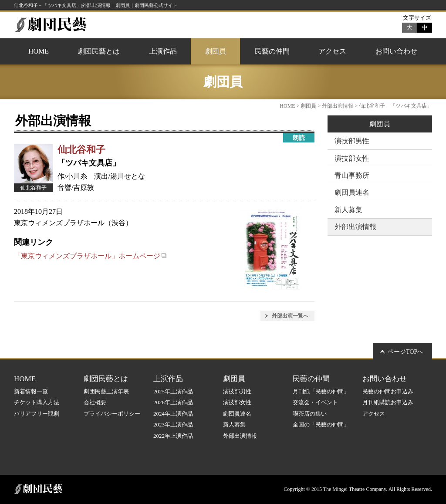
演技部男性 (352, 141)
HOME (39, 51)
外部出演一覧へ (290, 316)
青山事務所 (352, 175)
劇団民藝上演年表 (106, 391)
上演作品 (163, 51)
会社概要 (95, 402)
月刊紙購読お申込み (388, 402)
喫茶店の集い (310, 414)
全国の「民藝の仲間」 (321, 425)
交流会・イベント (315, 402)
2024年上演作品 (173, 414)
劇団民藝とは (99, 51)
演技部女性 (352, 158)
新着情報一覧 (31, 391)
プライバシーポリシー (112, 414)
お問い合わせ (396, 51)
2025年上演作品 (173, 391)
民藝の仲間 (272, 51)
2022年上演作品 (173, 436)
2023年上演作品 (173, 425)
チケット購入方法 (37, 402)
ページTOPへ (405, 352)
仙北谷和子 (81, 150)
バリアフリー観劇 (37, 414)
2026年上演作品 (173, 402)
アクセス (332, 51)
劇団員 (216, 51)
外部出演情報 (338, 106)
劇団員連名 (352, 192)
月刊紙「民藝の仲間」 (321, 391)
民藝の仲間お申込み (388, 391)
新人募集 (348, 210)
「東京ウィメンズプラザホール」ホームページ (90, 256)
